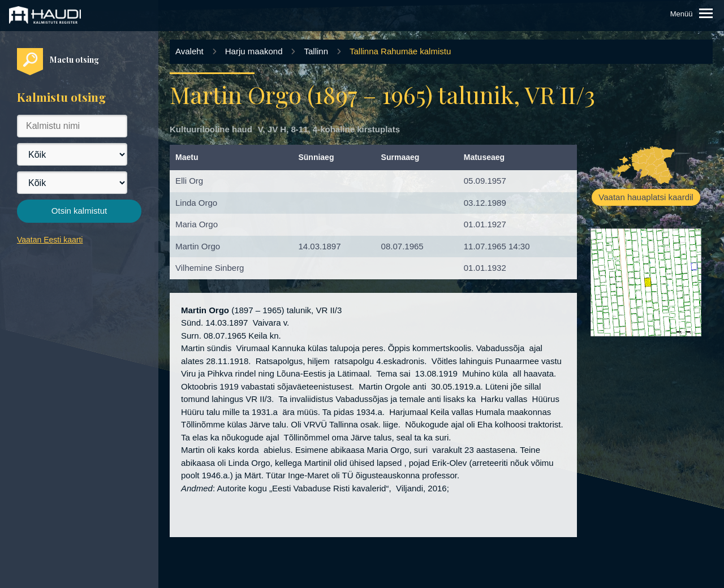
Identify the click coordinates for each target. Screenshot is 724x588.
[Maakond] (72, 154)
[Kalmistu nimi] (72, 126)
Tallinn (316, 51)
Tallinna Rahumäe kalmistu (400, 51)
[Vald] (72, 183)
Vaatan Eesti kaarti (50, 240)
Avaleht (189, 51)
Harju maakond (254, 51)
